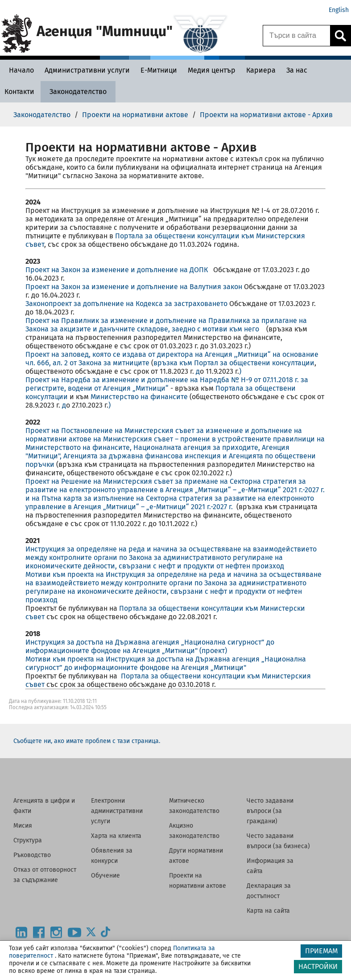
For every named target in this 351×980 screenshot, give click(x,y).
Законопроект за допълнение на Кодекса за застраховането (127, 304)
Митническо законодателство (194, 806)
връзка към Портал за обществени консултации (234, 363)
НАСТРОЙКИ (318, 966)
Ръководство (32, 855)
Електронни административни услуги (117, 811)
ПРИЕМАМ (321, 951)
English (339, 10)
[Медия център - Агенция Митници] (212, 70)
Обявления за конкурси (112, 856)
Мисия (23, 826)
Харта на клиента (116, 836)
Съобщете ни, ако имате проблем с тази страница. (87, 741)
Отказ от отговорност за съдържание (45, 875)
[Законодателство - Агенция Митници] (78, 92)
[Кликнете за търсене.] (340, 36)
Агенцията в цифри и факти (44, 806)
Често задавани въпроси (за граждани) (270, 811)
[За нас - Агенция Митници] (297, 70)
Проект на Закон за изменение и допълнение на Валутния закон (135, 287)
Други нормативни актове (196, 856)
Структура (28, 840)
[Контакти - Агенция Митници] (19, 92)
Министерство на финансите (139, 397)
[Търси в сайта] (297, 36)
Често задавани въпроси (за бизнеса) (278, 841)
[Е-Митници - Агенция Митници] (159, 70)
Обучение (105, 876)
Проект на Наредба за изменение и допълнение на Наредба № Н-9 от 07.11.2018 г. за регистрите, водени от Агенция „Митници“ (167, 384)
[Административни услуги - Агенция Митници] (87, 70)
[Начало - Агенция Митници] (19, 70)
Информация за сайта (270, 866)
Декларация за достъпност (269, 891)
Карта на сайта (268, 911)
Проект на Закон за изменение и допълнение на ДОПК (119, 270)
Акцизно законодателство (194, 831)
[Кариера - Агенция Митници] (261, 70)
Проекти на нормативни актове (198, 881)
